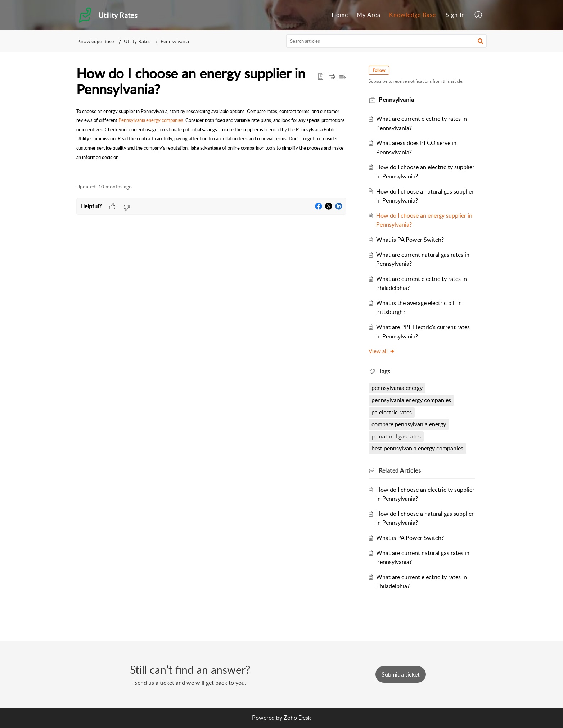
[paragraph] (211, 134)
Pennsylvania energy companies (151, 120)
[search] (387, 41)
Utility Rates (137, 41)
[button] (479, 15)
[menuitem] (340, 15)
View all (382, 351)
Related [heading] (400, 470)
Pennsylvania (175, 41)
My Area (369, 15)
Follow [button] (380, 70)
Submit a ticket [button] (401, 674)
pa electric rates (392, 412)
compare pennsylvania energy (409, 424)
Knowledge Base (413, 15)
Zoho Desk (297, 718)
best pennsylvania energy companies (418, 448)
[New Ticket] (401, 674)
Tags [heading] (385, 371)
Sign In (455, 15)
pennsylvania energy (398, 388)
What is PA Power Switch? (411, 240)
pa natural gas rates (397, 436)
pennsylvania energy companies (412, 400)
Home (340, 15)
